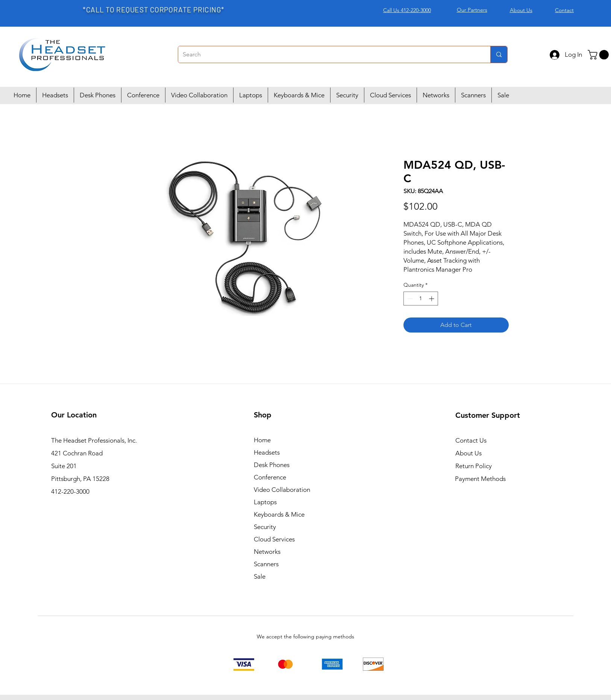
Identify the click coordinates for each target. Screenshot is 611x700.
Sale (260, 576)
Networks (267, 552)
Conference (270, 477)
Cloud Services (274, 539)
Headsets (267, 452)
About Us (468, 453)
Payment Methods (481, 479)
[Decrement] (409, 299)
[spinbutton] (421, 299)
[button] (599, 55)
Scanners (266, 564)
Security (265, 527)
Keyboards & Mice (279, 514)
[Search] (329, 54)
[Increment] (432, 299)
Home (262, 440)
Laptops (265, 502)
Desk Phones (272, 465)
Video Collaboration (282, 490)
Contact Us (471, 440)
